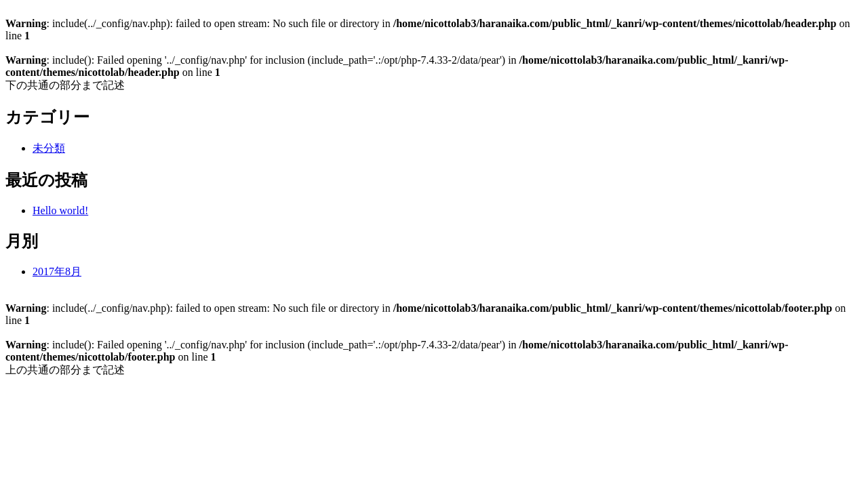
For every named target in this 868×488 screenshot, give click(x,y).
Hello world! (60, 210)
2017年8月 (57, 271)
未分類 (49, 148)
